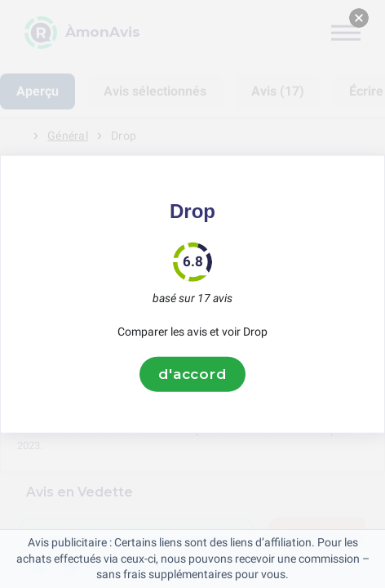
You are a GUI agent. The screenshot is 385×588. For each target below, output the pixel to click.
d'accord (192, 374)
